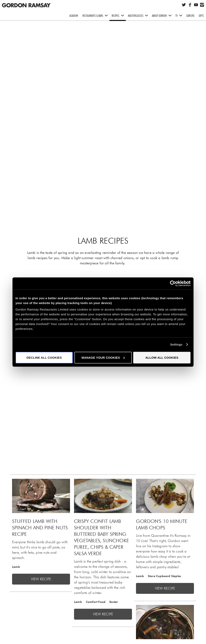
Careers (190, 16)
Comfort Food (96, 602)
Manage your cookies (103, 357)
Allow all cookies (162, 357)
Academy (74, 16)
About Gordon (163, 16)
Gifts (201, 16)
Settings (176, 344)
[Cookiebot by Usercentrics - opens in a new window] (173, 284)
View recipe (41, 579)
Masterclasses (139, 16)
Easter (114, 602)
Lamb (16, 567)
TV (180, 16)
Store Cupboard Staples (164, 576)
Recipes (119, 16)
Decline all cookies (44, 357)
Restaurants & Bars (96, 16)
